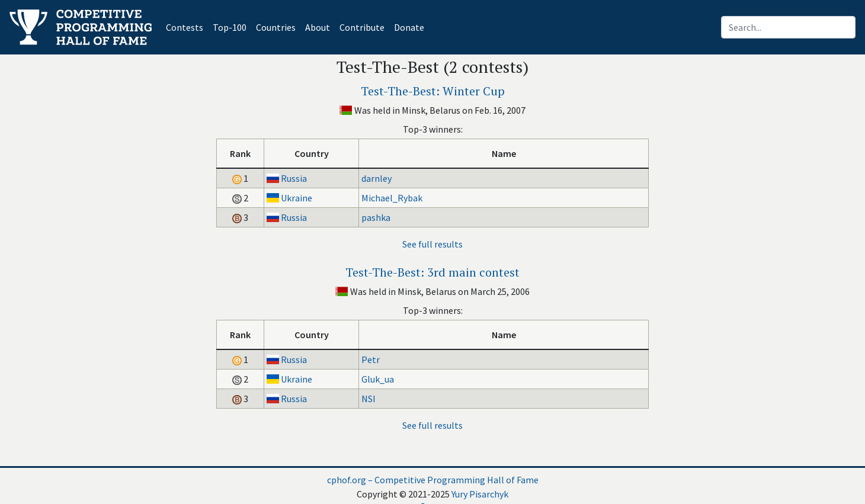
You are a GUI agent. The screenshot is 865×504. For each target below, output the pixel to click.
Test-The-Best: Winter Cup (433, 91)
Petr (371, 359)
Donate (409, 27)
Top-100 (230, 27)
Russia (294, 178)
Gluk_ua (378, 379)
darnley (377, 178)
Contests (187, 26)
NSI (369, 399)
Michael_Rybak (392, 198)
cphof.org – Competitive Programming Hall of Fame (433, 480)
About (318, 27)
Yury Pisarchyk (480, 494)
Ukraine (297, 198)
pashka (376, 217)
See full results (432, 244)
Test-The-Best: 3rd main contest (432, 272)
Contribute (362, 27)
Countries (276, 27)
